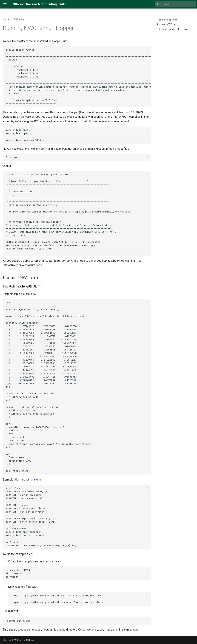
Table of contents (167, 20)
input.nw (31, 294)
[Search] (176, 4)
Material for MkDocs (24, 640)
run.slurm (35, 480)
